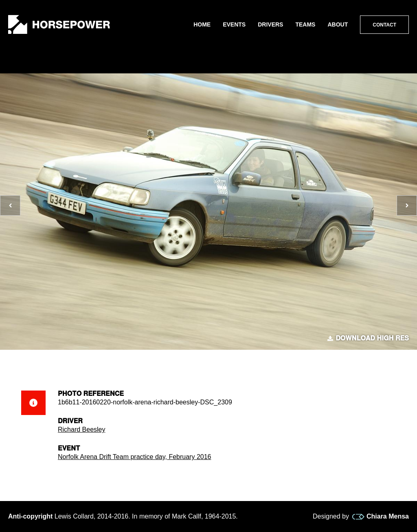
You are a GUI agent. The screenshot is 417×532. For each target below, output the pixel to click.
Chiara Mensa (381, 517)
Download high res (368, 338)
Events (234, 24)
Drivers (270, 24)
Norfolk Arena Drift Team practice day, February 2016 (134, 457)
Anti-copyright (30, 516)
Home (202, 24)
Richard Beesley (82, 429)
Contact (384, 25)
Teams (305, 24)
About (338, 24)
